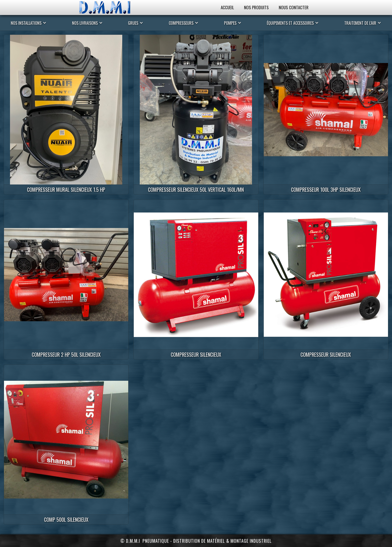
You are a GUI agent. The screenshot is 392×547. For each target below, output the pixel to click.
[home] (110, 7)
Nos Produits (256, 7)
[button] (29, 23)
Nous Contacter (294, 7)
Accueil (227, 7)
